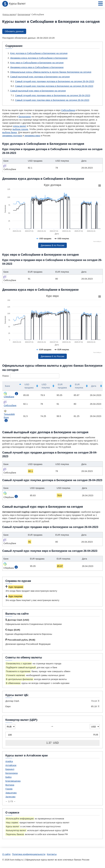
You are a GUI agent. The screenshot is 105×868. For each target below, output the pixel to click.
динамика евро (32, 136)
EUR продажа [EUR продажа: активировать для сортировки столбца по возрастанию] (62, 386)
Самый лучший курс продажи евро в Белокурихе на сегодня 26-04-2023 (53, 95)
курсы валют (20, 126)
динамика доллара (12, 136)
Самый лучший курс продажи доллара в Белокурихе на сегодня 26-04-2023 (55, 81)
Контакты (52, 854)
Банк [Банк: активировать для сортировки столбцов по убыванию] (7, 386)
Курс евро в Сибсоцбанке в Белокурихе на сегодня (37, 63)
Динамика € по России (52, 356)
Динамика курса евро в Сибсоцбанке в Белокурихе (37, 67)
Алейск (9, 761)
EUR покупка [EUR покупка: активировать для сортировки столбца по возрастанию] (79, 386)
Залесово (10, 797)
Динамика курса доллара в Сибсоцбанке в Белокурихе (39, 58)
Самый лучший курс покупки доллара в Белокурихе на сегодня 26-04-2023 (54, 86)
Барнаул (10, 769)
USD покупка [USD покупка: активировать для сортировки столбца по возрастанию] (46, 386)
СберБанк (9, 395)
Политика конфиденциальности (29, 854)
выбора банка (10, 132)
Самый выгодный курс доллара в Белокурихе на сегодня (40, 77)
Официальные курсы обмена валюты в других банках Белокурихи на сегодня (51, 72)
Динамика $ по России (52, 245)
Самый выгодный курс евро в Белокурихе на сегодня (38, 91)
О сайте (6, 854)
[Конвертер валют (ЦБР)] (52, 735)
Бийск (8, 777)
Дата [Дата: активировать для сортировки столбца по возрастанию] (94, 386)
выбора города (20, 129)
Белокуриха (12, 773)
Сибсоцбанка (68, 110)
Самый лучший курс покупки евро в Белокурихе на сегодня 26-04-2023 (52, 100)
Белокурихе (25, 117)
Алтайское (11, 765)
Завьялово (11, 793)
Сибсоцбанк (10, 404)
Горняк (9, 789)
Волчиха (10, 785)
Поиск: (31, 376)
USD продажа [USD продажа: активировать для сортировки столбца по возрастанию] (29, 386)
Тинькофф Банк (9, 414)
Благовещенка (13, 781)
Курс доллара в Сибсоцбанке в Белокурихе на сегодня (39, 53)
